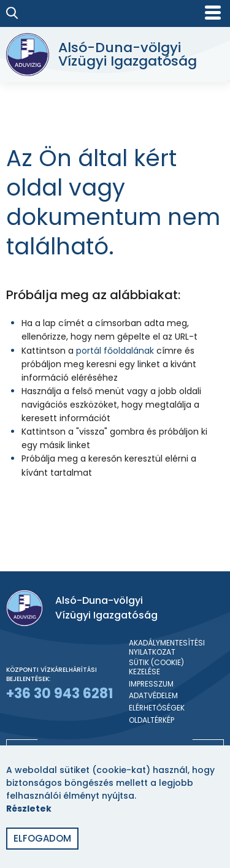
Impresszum (151, 684)
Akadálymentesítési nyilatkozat (167, 648)
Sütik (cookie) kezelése (156, 667)
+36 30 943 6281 (59, 694)
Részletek (29, 809)
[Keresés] (12, 13)
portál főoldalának (115, 351)
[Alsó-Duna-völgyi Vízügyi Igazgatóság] (112, 55)
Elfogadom (42, 838)
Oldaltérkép (151, 720)
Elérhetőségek (157, 708)
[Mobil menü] (213, 13)
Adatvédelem (153, 696)
